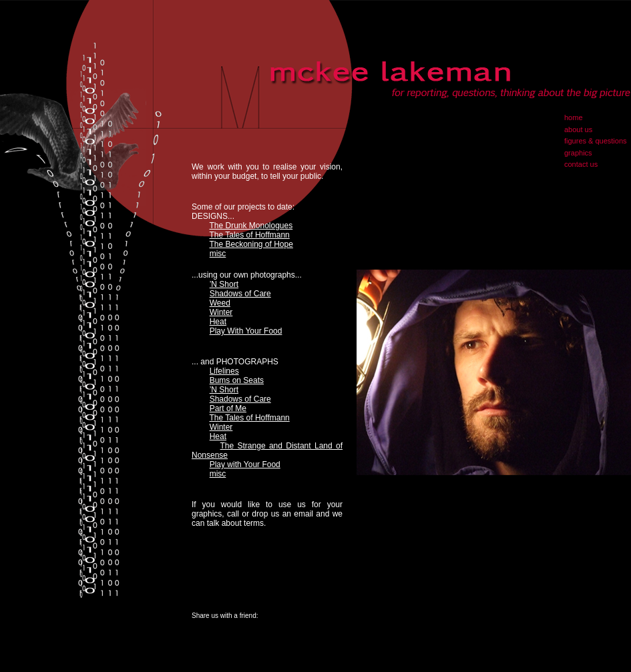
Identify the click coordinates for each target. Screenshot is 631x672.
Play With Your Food (246, 331)
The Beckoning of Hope (251, 244)
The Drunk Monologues (251, 226)
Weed (220, 303)
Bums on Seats (237, 380)
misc (218, 254)
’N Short (224, 284)
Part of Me (228, 408)
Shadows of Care (240, 294)
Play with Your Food (245, 464)
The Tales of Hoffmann (249, 235)
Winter (221, 312)
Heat (218, 322)
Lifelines (224, 371)
